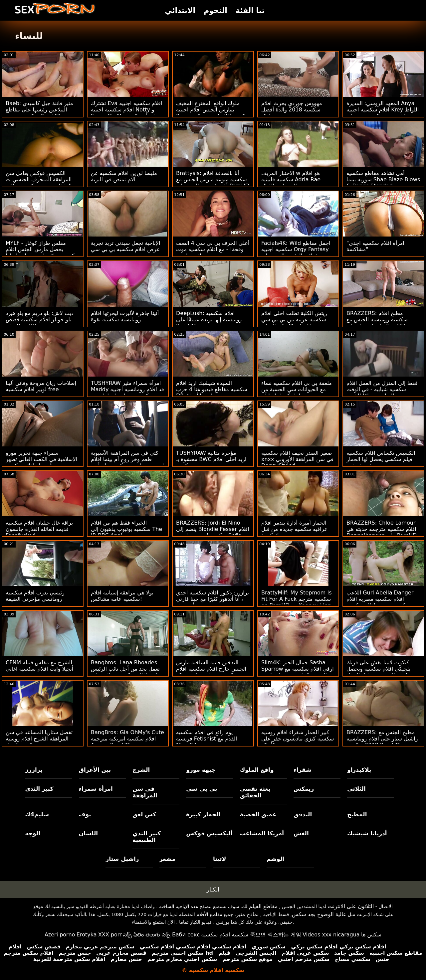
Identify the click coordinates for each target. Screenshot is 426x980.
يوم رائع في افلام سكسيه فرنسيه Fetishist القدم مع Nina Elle (207, 739)
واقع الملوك (257, 770)
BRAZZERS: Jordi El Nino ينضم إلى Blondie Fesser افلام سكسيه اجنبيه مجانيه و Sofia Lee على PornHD (213, 532)
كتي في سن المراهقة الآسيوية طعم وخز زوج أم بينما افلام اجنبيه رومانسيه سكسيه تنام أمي (127, 459)
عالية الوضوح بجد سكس (319, 914)
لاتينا (219, 859)
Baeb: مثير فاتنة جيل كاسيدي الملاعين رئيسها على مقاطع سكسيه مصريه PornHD (39, 110)
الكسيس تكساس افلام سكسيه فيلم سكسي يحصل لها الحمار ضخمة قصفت (381, 459)
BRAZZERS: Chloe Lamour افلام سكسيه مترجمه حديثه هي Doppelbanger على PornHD (382, 529)
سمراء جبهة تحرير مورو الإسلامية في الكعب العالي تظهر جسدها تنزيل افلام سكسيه (41, 459)
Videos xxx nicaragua (331, 935)
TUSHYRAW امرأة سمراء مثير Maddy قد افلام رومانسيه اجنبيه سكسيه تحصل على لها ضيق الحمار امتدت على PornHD (127, 393)
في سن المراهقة (145, 792)
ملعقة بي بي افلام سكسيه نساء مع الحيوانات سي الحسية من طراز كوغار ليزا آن (297, 389)
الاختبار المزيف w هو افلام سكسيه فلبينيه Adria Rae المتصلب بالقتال (291, 179)
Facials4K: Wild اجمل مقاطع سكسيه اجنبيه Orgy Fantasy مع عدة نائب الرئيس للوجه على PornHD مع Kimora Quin (296, 252)
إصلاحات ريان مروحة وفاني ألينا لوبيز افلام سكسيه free (41, 386)
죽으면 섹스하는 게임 (276, 935)
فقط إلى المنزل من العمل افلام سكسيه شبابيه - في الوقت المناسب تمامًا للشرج (382, 389)
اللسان (88, 833)
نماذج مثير (247, 914)
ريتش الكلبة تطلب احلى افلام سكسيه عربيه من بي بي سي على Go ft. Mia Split (294, 320)
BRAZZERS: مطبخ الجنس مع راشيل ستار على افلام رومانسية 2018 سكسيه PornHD (382, 739)
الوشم (275, 859)
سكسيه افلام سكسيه (225, 935)
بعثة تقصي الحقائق (255, 792)
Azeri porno (60, 935)
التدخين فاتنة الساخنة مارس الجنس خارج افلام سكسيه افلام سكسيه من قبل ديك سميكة (211, 669)
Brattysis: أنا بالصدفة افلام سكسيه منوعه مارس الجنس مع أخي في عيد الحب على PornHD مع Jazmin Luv (213, 183)
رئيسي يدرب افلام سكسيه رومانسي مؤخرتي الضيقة (35, 596)
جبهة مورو (201, 770)
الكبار (213, 890)
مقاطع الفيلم (263, 906)
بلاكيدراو (359, 770)
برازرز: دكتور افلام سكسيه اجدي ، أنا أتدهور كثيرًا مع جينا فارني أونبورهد (213, 599)
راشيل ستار (122, 859)
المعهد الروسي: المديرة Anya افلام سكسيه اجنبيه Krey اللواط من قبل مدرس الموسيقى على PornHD (383, 113)
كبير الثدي (39, 789)
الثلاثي (356, 789)
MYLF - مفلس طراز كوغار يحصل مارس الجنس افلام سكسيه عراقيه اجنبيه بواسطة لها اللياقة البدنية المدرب (42, 252)
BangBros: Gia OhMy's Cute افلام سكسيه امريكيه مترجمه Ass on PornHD (127, 739)
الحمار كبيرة (203, 814)
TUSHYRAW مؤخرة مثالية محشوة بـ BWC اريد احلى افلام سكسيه (211, 459)
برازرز (34, 770)
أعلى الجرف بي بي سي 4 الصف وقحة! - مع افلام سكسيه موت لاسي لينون (213, 249)
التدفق (303, 814)
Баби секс (186, 935)
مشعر (167, 859)
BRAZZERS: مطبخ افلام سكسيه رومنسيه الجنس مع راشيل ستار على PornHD (377, 320)
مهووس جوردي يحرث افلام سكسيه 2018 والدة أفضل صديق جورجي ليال (292, 110)
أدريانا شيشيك (367, 833)
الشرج (141, 770)
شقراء (303, 770)
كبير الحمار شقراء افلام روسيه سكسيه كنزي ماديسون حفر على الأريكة (298, 739)
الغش (301, 833)
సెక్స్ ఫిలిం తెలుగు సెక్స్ (147, 935)
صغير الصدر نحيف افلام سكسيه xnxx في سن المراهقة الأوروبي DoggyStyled (297, 459)
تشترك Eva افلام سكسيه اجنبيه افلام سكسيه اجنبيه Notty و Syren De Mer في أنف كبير (126, 110)
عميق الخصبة (258, 814)
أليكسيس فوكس (209, 833)
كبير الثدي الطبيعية (147, 837)
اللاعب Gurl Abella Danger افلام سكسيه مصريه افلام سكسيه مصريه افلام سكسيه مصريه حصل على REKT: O (380, 602)
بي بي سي (202, 789)
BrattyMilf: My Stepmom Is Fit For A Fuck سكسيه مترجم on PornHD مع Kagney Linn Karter (297, 602)
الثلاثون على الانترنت (351, 906)
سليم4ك (37, 814)
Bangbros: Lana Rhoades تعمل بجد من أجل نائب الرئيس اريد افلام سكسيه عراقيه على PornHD (125, 672)
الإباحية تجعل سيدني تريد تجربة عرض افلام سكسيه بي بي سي (125, 246)
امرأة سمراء (96, 789)
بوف (85, 814)
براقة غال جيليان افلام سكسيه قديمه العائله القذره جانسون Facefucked (39, 529)
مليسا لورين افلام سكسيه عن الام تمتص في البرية (124, 176)
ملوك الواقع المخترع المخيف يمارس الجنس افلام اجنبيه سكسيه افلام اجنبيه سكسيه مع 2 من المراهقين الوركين (213, 113)
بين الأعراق (95, 770)
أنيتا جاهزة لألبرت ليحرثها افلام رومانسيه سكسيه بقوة (125, 316)
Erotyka (87, 935)
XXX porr (110, 935)
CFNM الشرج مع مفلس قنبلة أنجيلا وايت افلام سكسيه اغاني (39, 666)
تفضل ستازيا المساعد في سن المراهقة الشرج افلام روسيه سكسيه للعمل (39, 739)
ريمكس (304, 789)
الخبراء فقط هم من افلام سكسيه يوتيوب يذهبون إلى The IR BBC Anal (126, 529)
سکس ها (371, 935)
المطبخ (357, 814)
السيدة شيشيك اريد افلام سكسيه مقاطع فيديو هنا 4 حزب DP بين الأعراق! (212, 389)
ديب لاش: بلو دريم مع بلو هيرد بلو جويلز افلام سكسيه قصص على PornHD (40, 320)
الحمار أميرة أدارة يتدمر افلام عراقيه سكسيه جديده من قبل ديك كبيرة (294, 529)
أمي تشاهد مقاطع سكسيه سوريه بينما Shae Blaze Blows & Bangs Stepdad (383, 179)
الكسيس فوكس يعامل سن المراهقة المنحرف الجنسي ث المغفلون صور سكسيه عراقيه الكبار (39, 183)
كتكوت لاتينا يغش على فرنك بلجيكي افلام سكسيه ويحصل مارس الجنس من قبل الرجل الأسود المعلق (378, 672)
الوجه (33, 833)
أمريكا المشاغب (262, 833)
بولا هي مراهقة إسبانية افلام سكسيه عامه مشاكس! (122, 596)
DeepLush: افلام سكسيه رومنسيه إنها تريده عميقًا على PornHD (209, 320)
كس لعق (144, 814)
